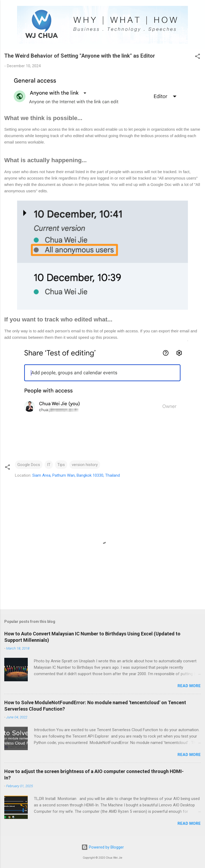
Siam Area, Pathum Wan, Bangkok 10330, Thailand (76, 475)
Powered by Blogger (103, 847)
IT (49, 465)
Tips (61, 465)
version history (85, 465)
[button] (198, 57)
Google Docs (29, 465)
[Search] (198, 11)
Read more (189, 686)
